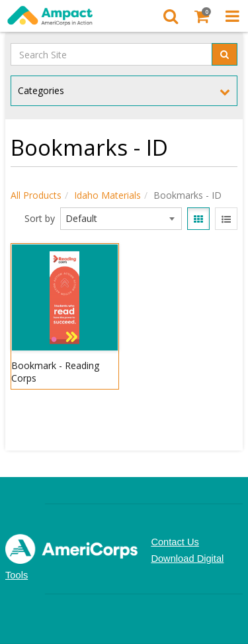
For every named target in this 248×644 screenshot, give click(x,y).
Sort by (40, 218)
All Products (36, 195)
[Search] (170, 16)
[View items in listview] (226, 219)
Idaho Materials (107, 195)
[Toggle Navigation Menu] (232, 16)
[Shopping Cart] (201, 16)
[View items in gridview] (198, 219)
